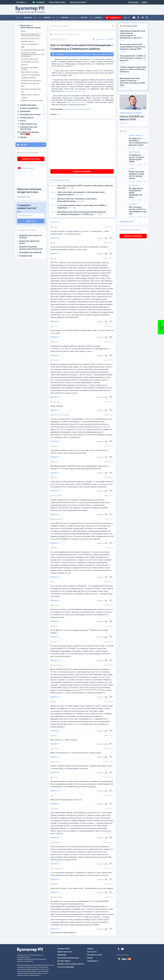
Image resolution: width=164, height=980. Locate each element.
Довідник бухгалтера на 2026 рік (30, 236)
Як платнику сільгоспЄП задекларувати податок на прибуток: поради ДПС (132, 47)
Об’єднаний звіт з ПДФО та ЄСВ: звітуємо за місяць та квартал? (133, 58)
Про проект (92, 952)
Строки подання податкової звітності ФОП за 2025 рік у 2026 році (133, 69)
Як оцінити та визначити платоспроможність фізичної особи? (138, 142)
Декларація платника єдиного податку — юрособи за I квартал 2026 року (132, 82)
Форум (23, 137)
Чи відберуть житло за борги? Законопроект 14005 (137, 158)
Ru (129, 18)
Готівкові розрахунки (29, 59)
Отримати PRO (63, 949)
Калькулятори (26, 256)
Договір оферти (64, 961)
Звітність (25, 65)
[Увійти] (144, 2)
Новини (90, 949)
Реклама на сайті (95, 955)
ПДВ (23, 47)
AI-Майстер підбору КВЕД (30, 133)
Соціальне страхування (30, 75)
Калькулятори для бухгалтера (29, 128)
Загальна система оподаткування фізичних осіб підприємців (33, 54)
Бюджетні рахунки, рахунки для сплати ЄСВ (31, 248)
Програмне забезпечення (68, 958)
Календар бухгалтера (30, 115)
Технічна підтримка (66, 967)
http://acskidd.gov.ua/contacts (73, 91)
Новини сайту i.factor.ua (30, 95)
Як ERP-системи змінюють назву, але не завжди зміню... (137, 175)
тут (41, 975)
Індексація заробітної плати (29, 242)
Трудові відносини (28, 78)
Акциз (23, 31)
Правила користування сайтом (70, 964)
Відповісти (55, 238)
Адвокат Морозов (135, 135)
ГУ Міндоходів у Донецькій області (71, 109)
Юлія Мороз (133, 204)
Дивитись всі (127, 222)
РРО (23, 92)
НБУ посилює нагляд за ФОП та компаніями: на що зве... (138, 210)
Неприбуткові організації (31, 80)
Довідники (25, 111)
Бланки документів (29, 108)
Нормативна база (28, 105)
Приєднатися (24, 197)
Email (19, 212)
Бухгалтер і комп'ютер (30, 38)
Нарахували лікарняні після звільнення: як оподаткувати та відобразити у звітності (132, 34)
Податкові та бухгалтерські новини (30, 27)
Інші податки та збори (30, 72)
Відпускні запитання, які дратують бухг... (30, 191)
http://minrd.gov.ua (75, 102)
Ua (125, 18)
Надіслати (31, 221)
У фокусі (24, 98)
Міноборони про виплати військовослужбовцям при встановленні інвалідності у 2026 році (81, 213)
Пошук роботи (27, 118)
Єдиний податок (28, 41)
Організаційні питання (30, 62)
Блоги (23, 121)
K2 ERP (131, 169)
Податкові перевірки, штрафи (30, 68)
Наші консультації (29, 124)
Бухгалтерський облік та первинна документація (31, 35)
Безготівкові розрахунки (31, 89)
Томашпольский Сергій (131, 113)
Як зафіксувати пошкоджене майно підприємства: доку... (136, 193)
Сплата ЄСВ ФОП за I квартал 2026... (132, 118)
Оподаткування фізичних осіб (33, 50)
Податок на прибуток (30, 44)
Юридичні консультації (30, 83)
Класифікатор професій (30, 252)
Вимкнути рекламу (31, 159)
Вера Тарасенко (135, 152)
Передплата (113, 18)
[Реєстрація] (133, 2)
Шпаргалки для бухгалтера (32, 100)
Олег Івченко (133, 185)
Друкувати (98, 39)
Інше (23, 86)
